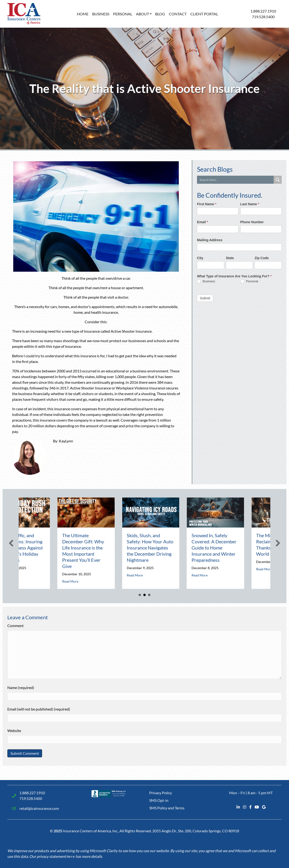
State (230, 258)
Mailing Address (210, 240)
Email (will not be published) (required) (39, 709)
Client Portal (204, 14)
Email (203, 222)
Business (101, 14)
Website (14, 731)
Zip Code (262, 258)
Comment (15, 626)
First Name (207, 204)
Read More (56, 575)
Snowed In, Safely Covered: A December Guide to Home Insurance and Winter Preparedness (264, 548)
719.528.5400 (263, 17)
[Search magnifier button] (278, 180)
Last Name (250, 204)
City (200, 258)
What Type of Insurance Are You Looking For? (234, 276)
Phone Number (252, 222)
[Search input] (236, 180)
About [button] (142, 14)
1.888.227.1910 (263, 11)
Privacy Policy (161, 793)
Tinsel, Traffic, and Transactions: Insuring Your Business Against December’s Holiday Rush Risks (70, 548)
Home (83, 14)
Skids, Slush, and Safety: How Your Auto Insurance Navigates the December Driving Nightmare (200, 548)
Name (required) (21, 687)
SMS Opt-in (159, 800)
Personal (123, 14)
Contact (178, 14)
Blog (160, 14)
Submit (205, 298)
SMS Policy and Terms (167, 808)
